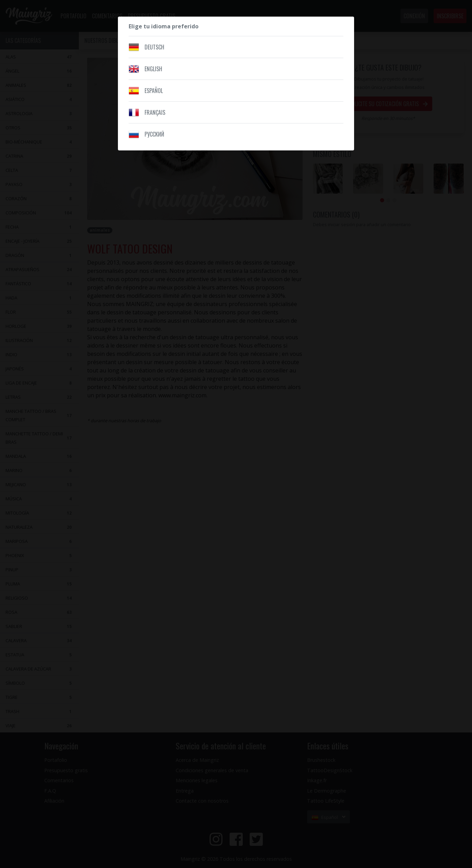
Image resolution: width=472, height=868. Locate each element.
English (153, 69)
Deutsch (154, 47)
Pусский (154, 134)
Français (155, 112)
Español (154, 91)
